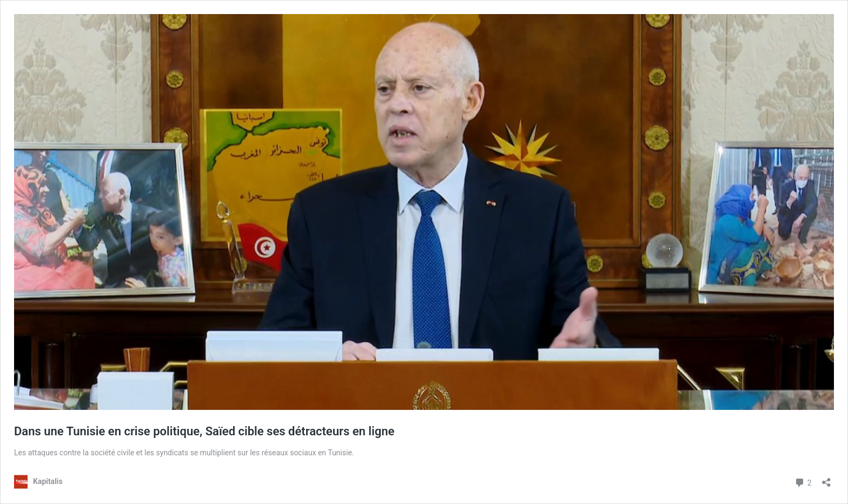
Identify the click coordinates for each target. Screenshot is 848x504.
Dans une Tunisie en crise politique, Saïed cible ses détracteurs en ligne (204, 431)
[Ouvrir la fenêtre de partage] (826, 479)
